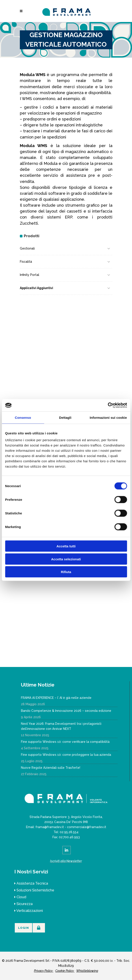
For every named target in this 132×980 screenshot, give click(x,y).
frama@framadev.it (50, 827)
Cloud (21, 897)
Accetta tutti (66, 546)
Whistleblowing (87, 971)
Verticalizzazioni (30, 911)
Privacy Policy (44, 971)
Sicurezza (25, 904)
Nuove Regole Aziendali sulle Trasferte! (51, 768)
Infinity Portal (30, 275)
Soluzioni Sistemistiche (35, 890)
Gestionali (27, 248)
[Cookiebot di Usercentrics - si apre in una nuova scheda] (108, 405)
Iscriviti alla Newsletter (66, 861)
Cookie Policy (65, 971)
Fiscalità (26, 262)
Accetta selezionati (66, 559)
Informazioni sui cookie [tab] (108, 417)
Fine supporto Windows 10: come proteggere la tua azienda (66, 755)
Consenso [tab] (23, 417)
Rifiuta (66, 572)
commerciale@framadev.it (87, 827)
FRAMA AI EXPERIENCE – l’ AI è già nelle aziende (56, 698)
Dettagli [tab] (65, 417)
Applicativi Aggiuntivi (36, 288)
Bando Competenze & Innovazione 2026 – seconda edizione (66, 711)
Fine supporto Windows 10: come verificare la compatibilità (65, 742)
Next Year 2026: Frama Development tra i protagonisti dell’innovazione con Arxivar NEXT (61, 726)
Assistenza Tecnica (32, 883)
